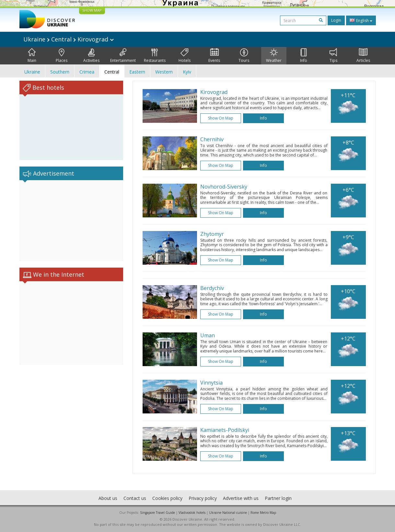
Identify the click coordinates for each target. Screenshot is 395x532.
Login (336, 20)
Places (62, 56)
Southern (60, 72)
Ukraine (32, 72)
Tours (244, 56)
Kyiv (187, 72)
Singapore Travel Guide (157, 513)
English (361, 20)
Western (164, 72)
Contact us (135, 498)
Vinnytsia (211, 383)
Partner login (278, 498)
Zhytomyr (212, 234)
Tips (333, 56)
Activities (91, 56)
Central (112, 72)
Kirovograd (214, 92)
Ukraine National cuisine (228, 513)
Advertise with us (241, 498)
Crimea (87, 72)
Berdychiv (212, 288)
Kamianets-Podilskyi (225, 430)
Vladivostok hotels (192, 513)
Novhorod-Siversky (224, 187)
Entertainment (123, 56)
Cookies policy (167, 498)
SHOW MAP (92, 10)
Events (214, 56)
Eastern (137, 72)
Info (304, 56)
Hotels (185, 56)
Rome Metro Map (263, 513)
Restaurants (155, 56)
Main (32, 56)
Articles (363, 56)
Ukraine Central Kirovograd (69, 39)
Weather (274, 56)
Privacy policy (203, 498)
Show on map (221, 118)
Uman (208, 335)
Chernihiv (212, 139)
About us (108, 498)
